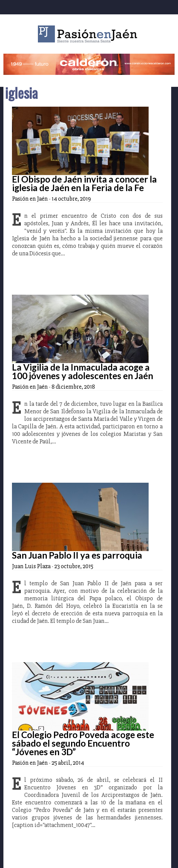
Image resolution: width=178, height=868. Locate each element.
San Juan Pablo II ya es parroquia (77, 555)
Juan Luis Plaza (31, 566)
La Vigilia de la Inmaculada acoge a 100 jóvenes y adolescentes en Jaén (83, 371)
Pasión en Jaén (89, 34)
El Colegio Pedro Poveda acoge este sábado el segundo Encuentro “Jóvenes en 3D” (83, 743)
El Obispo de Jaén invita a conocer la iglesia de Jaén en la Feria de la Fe (84, 183)
